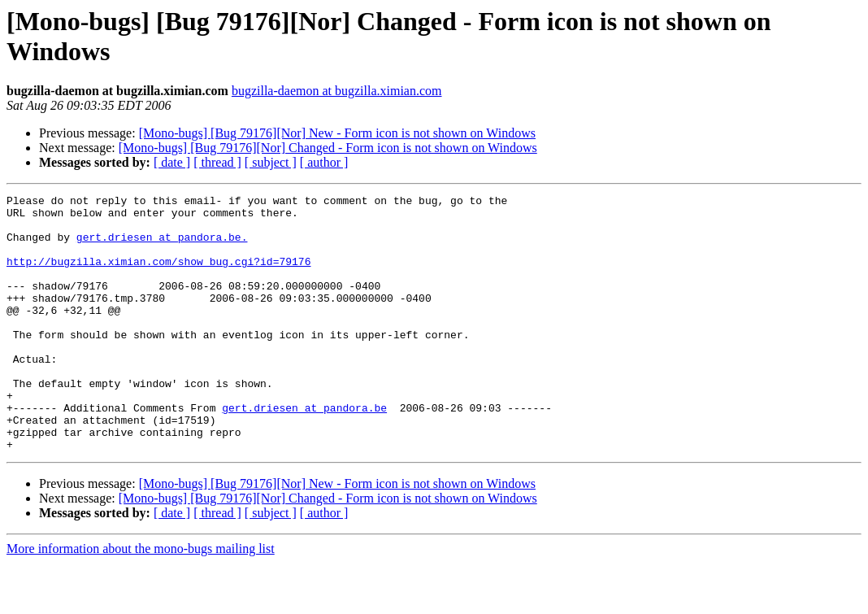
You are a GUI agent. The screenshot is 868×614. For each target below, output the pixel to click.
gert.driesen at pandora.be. (162, 246)
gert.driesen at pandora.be (304, 451)
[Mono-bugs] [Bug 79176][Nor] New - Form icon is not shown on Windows (337, 133)
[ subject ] (271, 162)
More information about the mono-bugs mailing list (141, 600)
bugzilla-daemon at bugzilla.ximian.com (337, 91)
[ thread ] (217, 162)
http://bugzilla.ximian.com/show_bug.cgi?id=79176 (158, 276)
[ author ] (324, 162)
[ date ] (172, 162)
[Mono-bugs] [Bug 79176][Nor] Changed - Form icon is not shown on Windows (328, 148)
